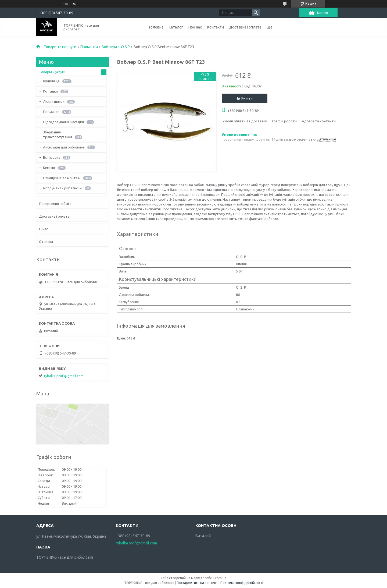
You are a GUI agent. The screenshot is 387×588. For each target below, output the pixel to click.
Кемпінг (49, 168)
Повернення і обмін (55, 204)
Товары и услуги (52, 72)
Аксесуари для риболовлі (64, 147)
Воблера (109, 47)
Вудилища (51, 81)
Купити (247, 98)
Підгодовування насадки (63, 122)
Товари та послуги (60, 47)
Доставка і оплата (245, 27)
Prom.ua (220, 578)
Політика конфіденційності (242, 583)
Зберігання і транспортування (58, 134)
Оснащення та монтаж (62, 178)
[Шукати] (256, 13)
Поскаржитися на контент (197, 583)
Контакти (216, 27)
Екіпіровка (52, 157)
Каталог (176, 27)
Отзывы (46, 242)
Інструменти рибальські (63, 188)
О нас (43, 229)
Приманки (89, 47)
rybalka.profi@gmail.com (64, 376)
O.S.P (125, 47)
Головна (156, 27)
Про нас (195, 27)
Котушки (50, 91)
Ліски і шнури (54, 101)
